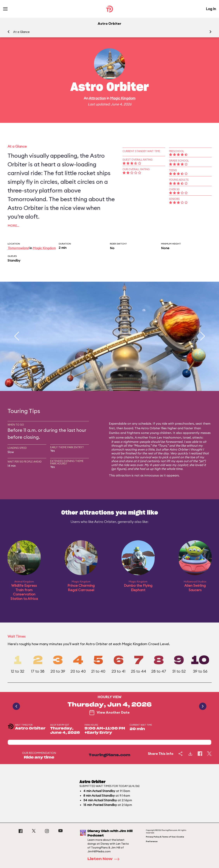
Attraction (97, 98)
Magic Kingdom (123, 98)
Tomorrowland (18, 248)
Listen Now (105, 859)
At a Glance (21, 32)
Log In (211, 9)
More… (13, 226)
